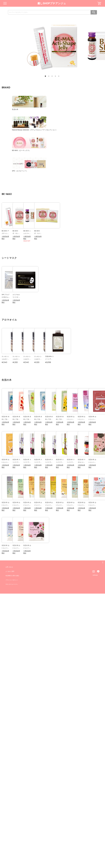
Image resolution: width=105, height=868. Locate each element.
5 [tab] (59, 76)
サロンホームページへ (12, 858)
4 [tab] (55, 76)
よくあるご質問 (10, 846)
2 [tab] (49, 76)
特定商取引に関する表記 (13, 850)
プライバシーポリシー (12, 854)
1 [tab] (45, 76)
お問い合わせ (10, 841)
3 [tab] (52, 76)
